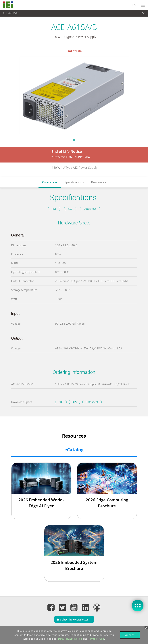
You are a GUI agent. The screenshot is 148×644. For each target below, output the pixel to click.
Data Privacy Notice (70, 639)
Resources (99, 182)
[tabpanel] (74, 95)
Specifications (74, 182)
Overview (50, 182)
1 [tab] (74, 140)
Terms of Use (96, 639)
